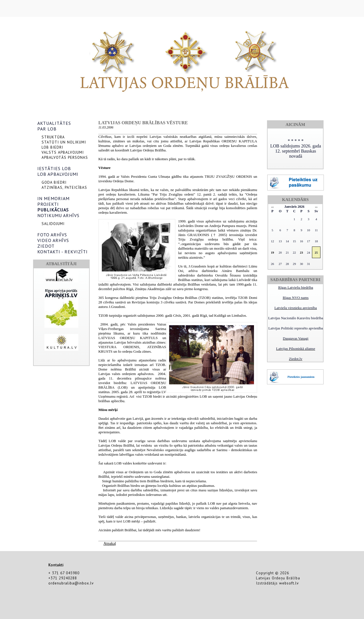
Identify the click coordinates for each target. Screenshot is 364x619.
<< (273, 207)
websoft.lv (289, 583)
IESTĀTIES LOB (54, 168)
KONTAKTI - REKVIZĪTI (63, 252)
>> (316, 207)
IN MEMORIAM (53, 198)
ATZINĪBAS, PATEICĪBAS (64, 187)
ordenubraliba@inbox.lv (71, 583)
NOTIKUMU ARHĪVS (58, 215)
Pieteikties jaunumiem (301, 377)
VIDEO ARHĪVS (53, 240)
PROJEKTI (48, 204)
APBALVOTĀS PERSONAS (65, 157)
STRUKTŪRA (53, 137)
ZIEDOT (46, 246)
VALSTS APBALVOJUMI (63, 152)
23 (301, 252)
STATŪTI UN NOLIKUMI (64, 142)
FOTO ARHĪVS (52, 235)
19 (273, 252)
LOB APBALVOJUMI (58, 174)
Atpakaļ (110, 544)
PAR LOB (47, 129)
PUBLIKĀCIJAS (53, 210)
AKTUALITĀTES (54, 123)
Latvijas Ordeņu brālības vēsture (143, 123)
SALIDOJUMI (53, 224)
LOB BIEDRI (52, 147)
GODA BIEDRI (54, 182)
